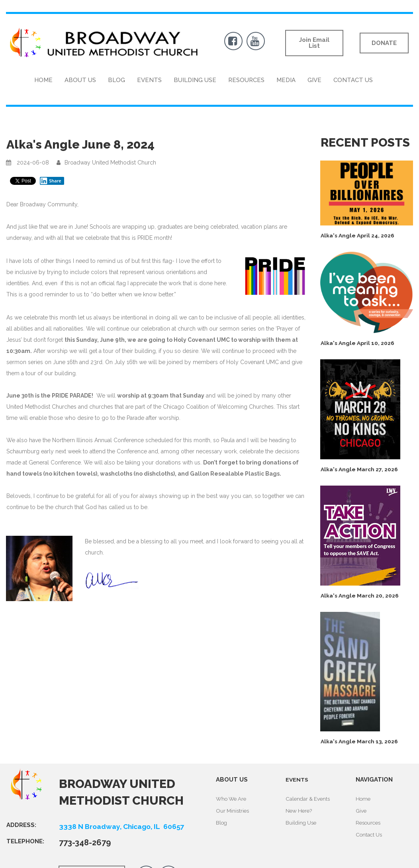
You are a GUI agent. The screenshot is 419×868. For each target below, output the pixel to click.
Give (361, 810)
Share (51, 181)
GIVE (314, 80)
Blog (222, 822)
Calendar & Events (309, 799)
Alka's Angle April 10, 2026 (361, 343)
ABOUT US (80, 80)
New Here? (300, 810)
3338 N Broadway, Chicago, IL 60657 (130, 826)
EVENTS (149, 80)
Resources (369, 822)
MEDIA (286, 80)
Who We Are (233, 799)
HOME (43, 80)
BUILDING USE (195, 80)
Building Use (302, 822)
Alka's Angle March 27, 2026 (363, 469)
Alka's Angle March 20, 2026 (363, 596)
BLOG (116, 80)
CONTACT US (353, 80)
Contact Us (370, 833)
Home (364, 799)
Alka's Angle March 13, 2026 (363, 741)
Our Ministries (233, 810)
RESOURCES (246, 80)
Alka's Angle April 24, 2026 (361, 235)
